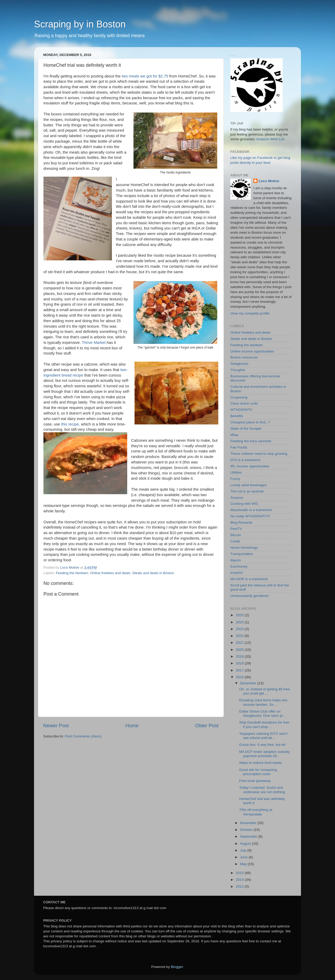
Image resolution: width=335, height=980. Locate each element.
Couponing (239, 397)
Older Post (207, 726)
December (249, 683)
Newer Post (56, 726)
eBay (234, 435)
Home (132, 726)
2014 (240, 880)
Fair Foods (239, 447)
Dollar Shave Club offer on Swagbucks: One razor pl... (262, 713)
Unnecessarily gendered (249, 596)
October (247, 830)
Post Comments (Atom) (83, 736)
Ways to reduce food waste (260, 763)
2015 (240, 873)
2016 (240, 677)
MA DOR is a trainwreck (249, 579)
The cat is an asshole (247, 491)
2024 (240, 622)
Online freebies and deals (110, 573)
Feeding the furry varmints (251, 441)
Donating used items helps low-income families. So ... (264, 702)
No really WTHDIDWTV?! (250, 516)
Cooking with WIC (244, 504)
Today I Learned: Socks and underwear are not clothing (262, 790)
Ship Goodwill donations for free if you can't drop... (264, 724)
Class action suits (244, 403)
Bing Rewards (241, 522)
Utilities (236, 472)
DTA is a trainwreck (245, 460)
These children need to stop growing (259, 454)
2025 (240, 615)
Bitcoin (236, 535)
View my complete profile (250, 313)
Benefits (237, 416)
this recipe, (71, 424)
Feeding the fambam (72, 573)
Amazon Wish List (270, 139)
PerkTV (236, 529)
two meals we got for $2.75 (145, 76)
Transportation (242, 554)
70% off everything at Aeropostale (256, 812)
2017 (240, 670)
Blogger (177, 967)
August (246, 844)
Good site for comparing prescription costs (258, 772)
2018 (240, 663)
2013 (240, 886)
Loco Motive (269, 181)
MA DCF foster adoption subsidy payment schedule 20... (265, 754)
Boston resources (244, 357)
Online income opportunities (252, 351)
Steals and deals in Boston (153, 573)
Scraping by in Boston (80, 24)
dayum (236, 560)
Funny (235, 479)
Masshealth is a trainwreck (251, 510)
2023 (240, 629)
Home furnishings (244, 548)
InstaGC (237, 573)
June (244, 857)
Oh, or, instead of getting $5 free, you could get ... (265, 691)
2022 (240, 636)
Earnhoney (239, 566)
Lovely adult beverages (249, 485)
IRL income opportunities (250, 466)
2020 (240, 650)
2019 (240, 656)
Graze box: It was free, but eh (262, 745)
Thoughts (238, 370)
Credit (235, 541)
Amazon (237, 498)
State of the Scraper (246, 429)
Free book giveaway (255, 781)
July (244, 850)
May (244, 864)
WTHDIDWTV (241, 410)
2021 (240, 643)
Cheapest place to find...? (250, 422)
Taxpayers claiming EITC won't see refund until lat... (263, 736)
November (249, 823)
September (249, 836)
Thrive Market (94, 343)
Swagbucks (239, 364)
